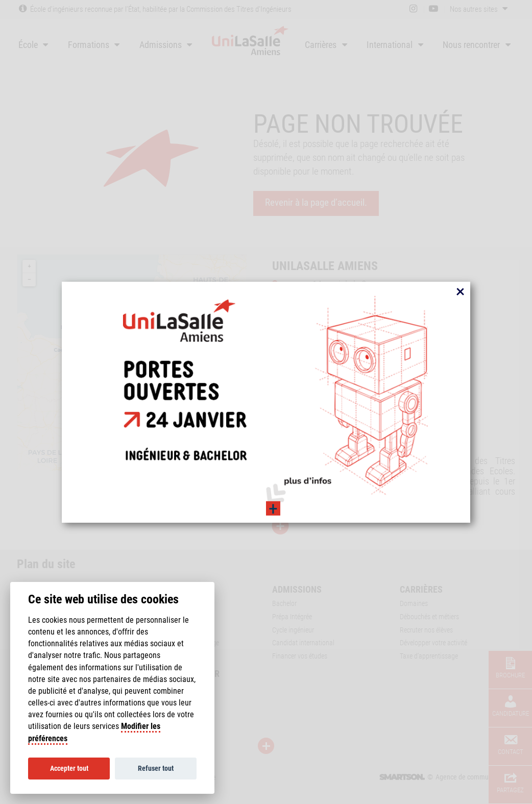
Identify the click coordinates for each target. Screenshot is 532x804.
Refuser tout (156, 768)
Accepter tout (69, 768)
